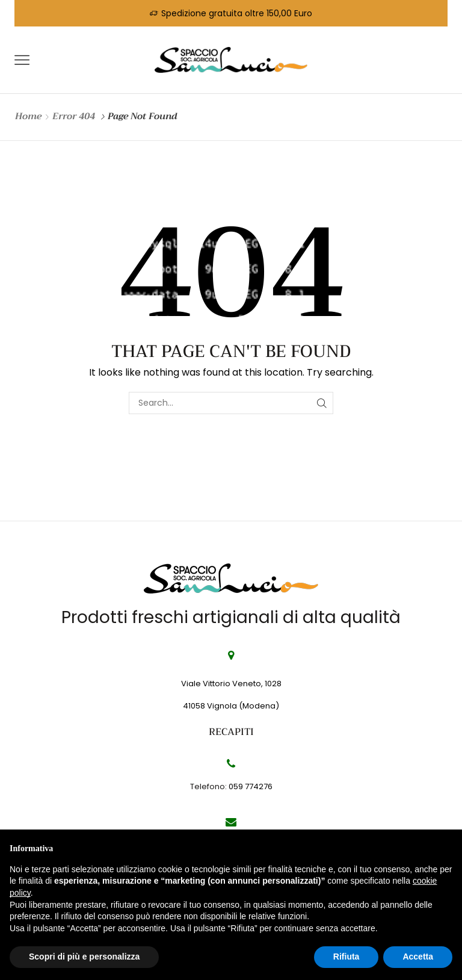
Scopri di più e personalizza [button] (84, 957)
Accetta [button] (418, 957)
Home (28, 116)
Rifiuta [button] (346, 957)
